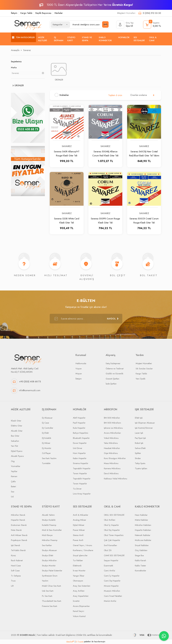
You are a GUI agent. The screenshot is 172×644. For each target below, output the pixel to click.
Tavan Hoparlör (80, 473)
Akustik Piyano (17, 456)
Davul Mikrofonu (111, 473)
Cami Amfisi (109, 571)
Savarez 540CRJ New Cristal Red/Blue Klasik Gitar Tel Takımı (144, 153)
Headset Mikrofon (112, 448)
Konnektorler (140, 571)
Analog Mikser (79, 520)
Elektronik (77, 566)
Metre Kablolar (141, 520)
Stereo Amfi (78, 535)
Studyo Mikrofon (49, 560)
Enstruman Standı (19, 525)
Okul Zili (108, 550)
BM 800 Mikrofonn (112, 423)
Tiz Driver (77, 489)
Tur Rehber (78, 560)
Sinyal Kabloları (142, 545)
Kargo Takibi (26, 13)
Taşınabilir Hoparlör (82, 468)
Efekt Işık (139, 418)
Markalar (59, 13)
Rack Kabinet (17, 560)
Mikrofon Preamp (50, 540)
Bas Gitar (15, 436)
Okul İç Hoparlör (111, 525)
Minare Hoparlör (111, 586)
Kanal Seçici (78, 611)
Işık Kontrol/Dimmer (144, 428)
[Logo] (28, 25)
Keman (14, 476)
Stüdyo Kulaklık (49, 520)
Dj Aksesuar (47, 418)
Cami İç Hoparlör (112, 576)
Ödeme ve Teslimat (115, 369)
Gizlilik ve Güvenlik (114, 374)
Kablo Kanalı (140, 560)
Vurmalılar (16, 466)
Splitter (138, 453)
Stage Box (139, 555)
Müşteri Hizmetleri (144, 363)
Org (13, 461)
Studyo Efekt (48, 555)
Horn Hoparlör (79, 453)
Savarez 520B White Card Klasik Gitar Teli (67, 220)
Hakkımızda (81, 363)
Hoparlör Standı (18, 520)
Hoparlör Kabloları (143, 530)
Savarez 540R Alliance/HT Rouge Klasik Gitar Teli (67, 153)
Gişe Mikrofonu (111, 453)
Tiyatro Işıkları (141, 468)
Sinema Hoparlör (81, 463)
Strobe (138, 458)
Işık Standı (15, 545)
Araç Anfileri (79, 591)
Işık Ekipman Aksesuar (145, 423)
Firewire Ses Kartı (50, 606)
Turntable (46, 463)
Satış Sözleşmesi (113, 363)
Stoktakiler (64, 95)
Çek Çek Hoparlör (112, 540)
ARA (105, 24)
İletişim (14, 13)
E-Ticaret (80, 642)
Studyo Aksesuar (49, 550)
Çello (13, 481)
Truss (13, 581)
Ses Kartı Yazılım (49, 458)
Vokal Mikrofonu (111, 438)
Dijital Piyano (17, 451)
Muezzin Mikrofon (112, 591)
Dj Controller (48, 428)
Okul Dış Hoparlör (112, 530)
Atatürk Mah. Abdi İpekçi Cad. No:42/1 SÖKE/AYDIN (25, 370)
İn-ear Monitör (79, 571)
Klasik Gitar (16, 421)
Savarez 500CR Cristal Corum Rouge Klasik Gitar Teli (144, 220)
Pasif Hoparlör (79, 423)
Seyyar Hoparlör (111, 560)
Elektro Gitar (17, 426)
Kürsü (13, 555)
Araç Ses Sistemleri (82, 586)
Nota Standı (16, 530)
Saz (13, 492)
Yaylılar (14, 471)
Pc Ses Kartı (47, 596)
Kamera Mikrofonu (112, 468)
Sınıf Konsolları (110, 545)
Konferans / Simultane (83, 550)
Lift (12, 586)
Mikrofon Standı (18, 515)
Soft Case (15, 571)
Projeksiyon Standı (19, 540)
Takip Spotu (140, 463)
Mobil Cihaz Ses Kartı (51, 586)
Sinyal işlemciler (80, 555)
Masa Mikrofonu (111, 463)
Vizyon (79, 369)
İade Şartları (111, 384)
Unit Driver (78, 448)
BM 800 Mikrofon (112, 418)
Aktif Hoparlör (79, 418)
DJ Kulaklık (47, 438)
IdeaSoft (70, 642)
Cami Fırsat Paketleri (113, 596)
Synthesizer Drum (50, 576)
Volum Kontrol (79, 616)
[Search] (89, 25)
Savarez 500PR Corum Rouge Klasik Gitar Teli (105, 220)
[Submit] (113, 319)
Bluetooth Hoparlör (81, 438)
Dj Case (45, 423)
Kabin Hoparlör (80, 458)
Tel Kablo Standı (18, 550)
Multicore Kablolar (143, 540)
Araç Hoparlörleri (81, 596)
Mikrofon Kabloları (143, 525)
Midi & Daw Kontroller (52, 530)
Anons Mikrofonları (112, 433)
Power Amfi (78, 540)
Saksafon (15, 441)
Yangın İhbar (79, 576)
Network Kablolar (143, 535)
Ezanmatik (109, 566)
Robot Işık (139, 443)
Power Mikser (79, 530)
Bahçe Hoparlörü (81, 433)
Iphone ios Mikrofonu (113, 428)
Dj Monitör (47, 448)
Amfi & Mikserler (81, 515)
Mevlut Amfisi (110, 601)
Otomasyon (78, 581)
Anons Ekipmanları (81, 606)
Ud (12, 497)
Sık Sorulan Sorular (144, 369)
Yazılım (45, 581)
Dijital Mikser (79, 525)
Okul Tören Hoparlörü (114, 535)
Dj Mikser (46, 443)
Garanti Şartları (112, 379)
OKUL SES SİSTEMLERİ (114, 515)
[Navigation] (23, 37)
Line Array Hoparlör (82, 494)
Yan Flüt (14, 446)
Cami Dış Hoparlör (112, 581)
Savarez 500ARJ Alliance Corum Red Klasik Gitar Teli (105, 153)
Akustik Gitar (17, 431)
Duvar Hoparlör (80, 443)
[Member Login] (125, 25)
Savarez (27, 50)
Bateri (13, 486)
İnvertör (76, 601)
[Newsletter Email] (86, 319)
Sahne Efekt (140, 448)
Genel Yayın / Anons (82, 545)
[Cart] (152, 25)
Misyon (79, 374)
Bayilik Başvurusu (43, 13)
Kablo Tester (140, 566)
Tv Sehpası (16, 576)
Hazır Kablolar (141, 515)
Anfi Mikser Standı (19, 535)
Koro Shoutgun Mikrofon (115, 458)
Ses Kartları (47, 545)
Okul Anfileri (110, 520)
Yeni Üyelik (141, 379)
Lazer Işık (139, 433)
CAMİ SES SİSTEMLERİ (114, 555)
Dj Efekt (45, 433)
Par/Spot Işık (140, 438)
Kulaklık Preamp (49, 525)
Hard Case (16, 566)
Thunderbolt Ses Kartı (52, 601)
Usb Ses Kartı (48, 591)
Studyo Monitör (49, 566)
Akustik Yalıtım (48, 515)
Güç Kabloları (141, 550)
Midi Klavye (47, 535)
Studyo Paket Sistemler (52, 571)
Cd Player (46, 453)
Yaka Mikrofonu (111, 443)
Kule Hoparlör (79, 428)
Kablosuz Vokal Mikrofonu (116, 479)
